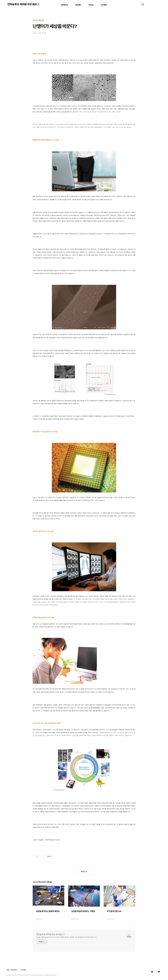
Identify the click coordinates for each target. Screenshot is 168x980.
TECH (91, 5)
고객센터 (23, 970)
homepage (152, 972)
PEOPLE (65, 5)
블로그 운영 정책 (12, 970)
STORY (104, 5)
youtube (159, 972)
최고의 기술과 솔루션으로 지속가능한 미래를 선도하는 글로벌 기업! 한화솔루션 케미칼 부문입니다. (66, 937)
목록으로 (84, 872)
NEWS (78, 5)
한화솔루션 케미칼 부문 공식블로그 (51, 934)
